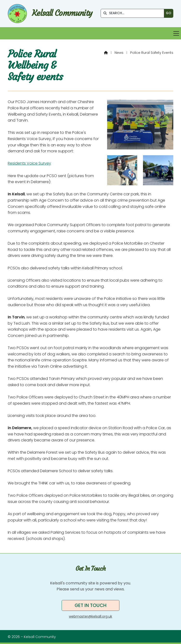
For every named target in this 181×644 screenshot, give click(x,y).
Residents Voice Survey (29, 163)
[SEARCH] (134, 13)
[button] (90, 33)
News (119, 53)
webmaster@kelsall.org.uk (90, 616)
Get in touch (90, 605)
